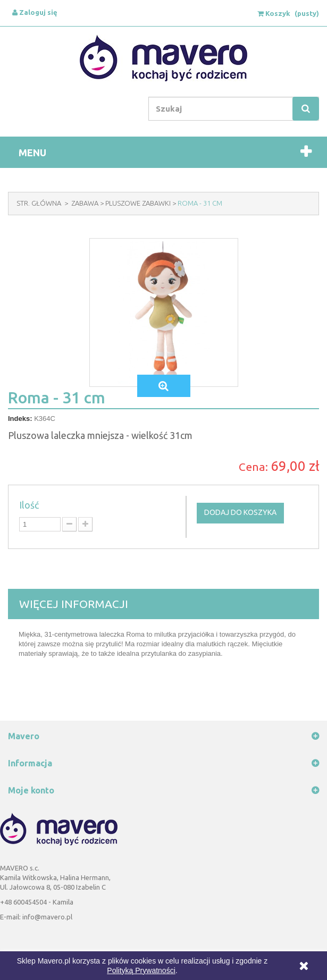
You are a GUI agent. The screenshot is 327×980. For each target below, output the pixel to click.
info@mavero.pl (47, 917)
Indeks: (20, 419)
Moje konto (31, 790)
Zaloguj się (35, 12)
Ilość (29, 505)
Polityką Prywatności (141, 970)
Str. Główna (39, 203)
